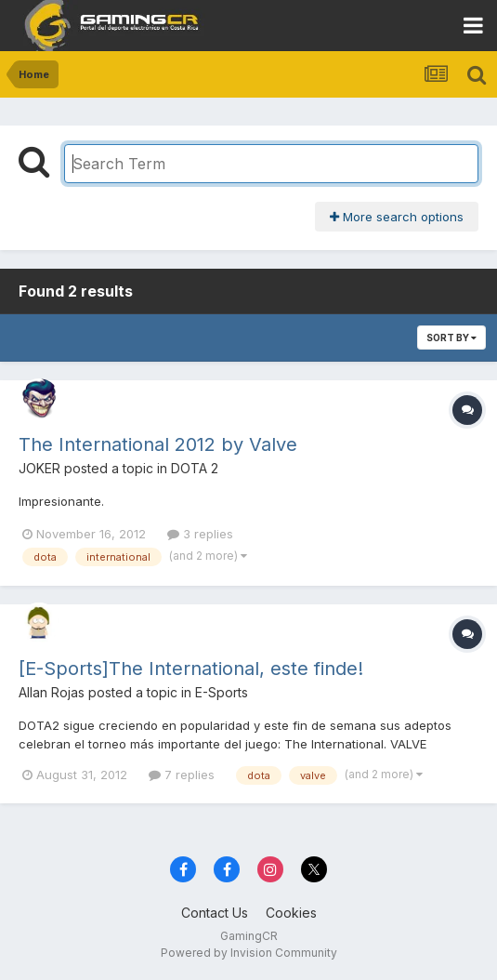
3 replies (200, 534)
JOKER (39, 468)
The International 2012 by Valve (158, 444)
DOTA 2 (195, 468)
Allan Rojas (52, 692)
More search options (397, 217)
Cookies (291, 913)
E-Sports (222, 692)
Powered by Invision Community (249, 953)
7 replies (182, 775)
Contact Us (215, 913)
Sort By (451, 338)
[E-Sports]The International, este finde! (191, 669)
